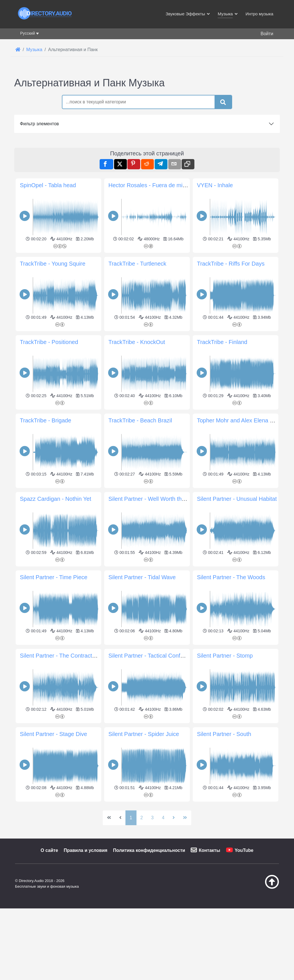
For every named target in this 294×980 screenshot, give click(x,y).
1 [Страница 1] (131, 818)
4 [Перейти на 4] (163, 818)
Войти (267, 34)
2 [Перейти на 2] (142, 818)
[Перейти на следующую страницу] (174, 818)
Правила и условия (86, 850)
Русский (28, 33)
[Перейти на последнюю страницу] (185, 818)
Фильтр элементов (39, 124)
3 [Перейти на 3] (153, 818)
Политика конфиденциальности (149, 850)
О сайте (49, 850)
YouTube (244, 850)
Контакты (209, 850)
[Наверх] (263, 887)
